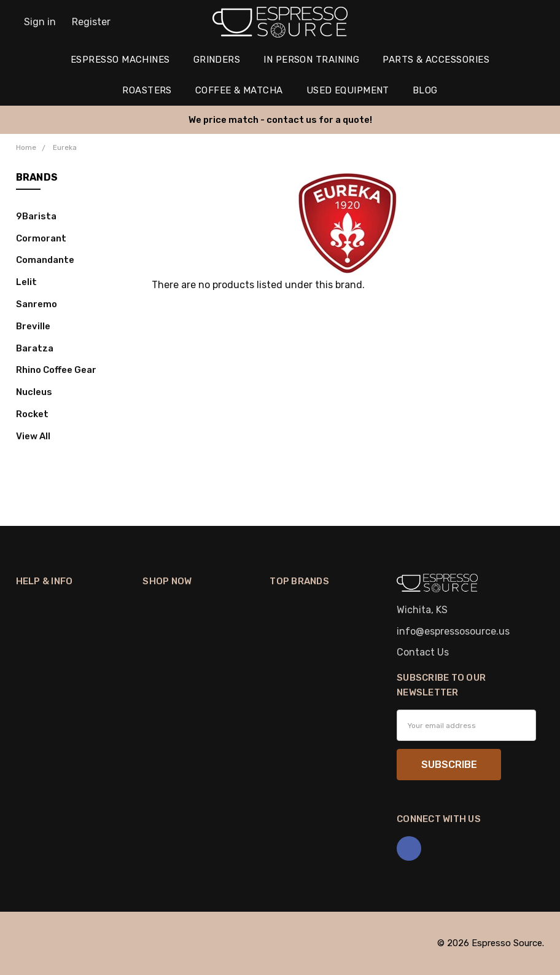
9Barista (36, 216)
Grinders (217, 60)
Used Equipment (348, 90)
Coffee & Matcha (239, 90)
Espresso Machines (120, 60)
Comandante (45, 260)
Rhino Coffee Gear (56, 370)
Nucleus (34, 392)
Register (91, 22)
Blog (425, 90)
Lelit (26, 282)
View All (33, 436)
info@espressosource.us (453, 631)
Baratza (35, 348)
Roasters (147, 90)
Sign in (40, 22)
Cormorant (41, 238)
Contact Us (423, 652)
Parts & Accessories (436, 60)
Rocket (32, 414)
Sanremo (37, 304)
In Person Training (311, 60)
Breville (33, 326)
